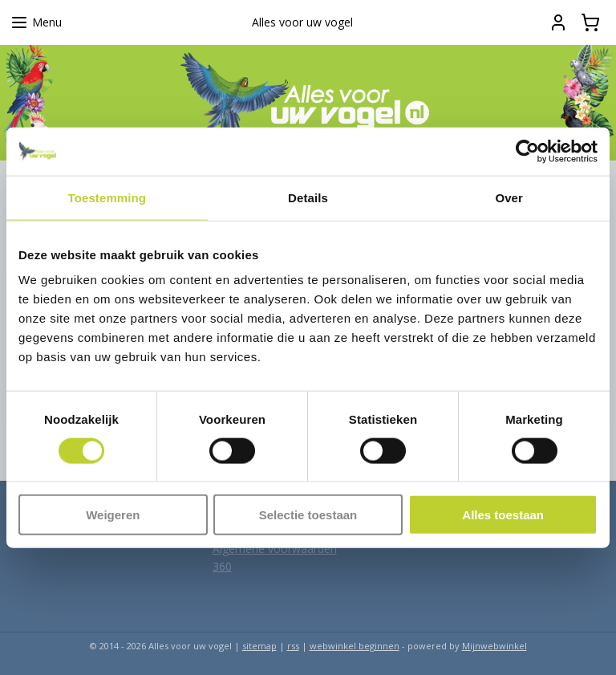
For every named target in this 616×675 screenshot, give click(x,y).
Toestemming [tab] (107, 197)
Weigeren (113, 515)
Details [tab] (308, 197)
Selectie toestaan (308, 515)
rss (293, 646)
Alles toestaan (503, 515)
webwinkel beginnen (355, 646)
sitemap (259, 646)
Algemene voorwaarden (275, 549)
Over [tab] (509, 197)
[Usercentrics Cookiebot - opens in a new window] (527, 151)
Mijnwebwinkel (494, 646)
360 (222, 566)
